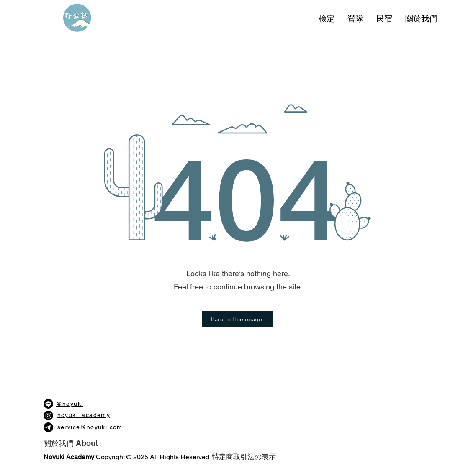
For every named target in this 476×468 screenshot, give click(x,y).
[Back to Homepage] (237, 319)
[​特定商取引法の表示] (244, 457)
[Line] (48, 404)
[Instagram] (48, 416)
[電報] (48, 427)
